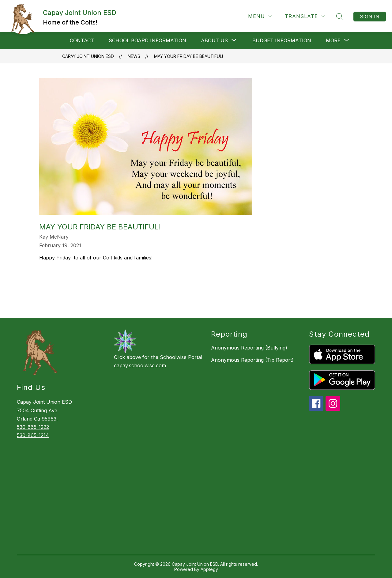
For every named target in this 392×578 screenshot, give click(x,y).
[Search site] (340, 17)
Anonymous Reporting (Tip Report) (252, 360)
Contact (82, 40)
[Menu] (260, 16)
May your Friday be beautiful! (188, 56)
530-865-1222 (33, 427)
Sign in (370, 17)
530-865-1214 (33, 435)
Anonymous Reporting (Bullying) (249, 348)
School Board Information (147, 40)
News (134, 56)
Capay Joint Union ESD (88, 56)
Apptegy (209, 569)
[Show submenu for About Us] (214, 40)
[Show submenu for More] (333, 40)
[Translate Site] (305, 16)
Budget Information (282, 40)
